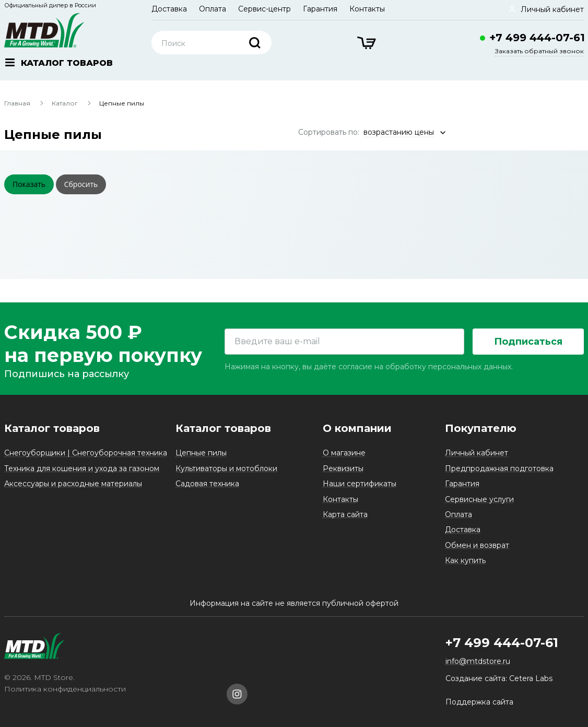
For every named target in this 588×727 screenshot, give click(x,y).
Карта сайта (345, 514)
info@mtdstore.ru (478, 661)
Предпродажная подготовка (499, 468)
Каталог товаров (52, 428)
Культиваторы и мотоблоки (226, 468)
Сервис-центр (264, 9)
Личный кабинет (477, 453)
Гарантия (320, 9)
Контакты (367, 9)
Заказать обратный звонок (539, 51)
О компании (357, 428)
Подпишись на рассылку (67, 374)
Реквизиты (343, 468)
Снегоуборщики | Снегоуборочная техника (86, 453)
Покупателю (481, 428)
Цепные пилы (201, 453)
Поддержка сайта (479, 702)
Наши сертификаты (360, 484)
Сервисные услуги (479, 499)
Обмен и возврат (477, 545)
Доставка (169, 9)
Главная (17, 103)
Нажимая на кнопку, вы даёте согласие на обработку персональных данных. (369, 367)
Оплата (213, 9)
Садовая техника (207, 484)
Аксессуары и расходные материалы (73, 484)
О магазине (344, 453)
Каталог (65, 103)
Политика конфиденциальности (65, 689)
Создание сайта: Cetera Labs (499, 678)
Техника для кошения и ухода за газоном (82, 468)
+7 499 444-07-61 (537, 38)
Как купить (465, 560)
